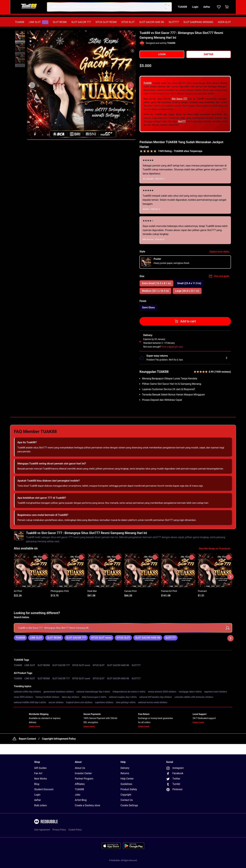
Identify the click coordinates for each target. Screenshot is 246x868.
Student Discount (44, 789)
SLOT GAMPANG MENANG (198, 22)
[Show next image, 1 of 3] (131, 85)
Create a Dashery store (87, 805)
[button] (20, 36)
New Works (41, 779)
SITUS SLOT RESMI (106, 22)
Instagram (175, 768)
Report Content (27, 739)
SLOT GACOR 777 (81, 22)
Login (37, 795)
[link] (20, 638)
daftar (38, 800)
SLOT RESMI (60, 22)
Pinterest (174, 790)
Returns (125, 773)
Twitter (173, 779)
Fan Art (38, 773)
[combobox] (109, 7)
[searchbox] (123, 628)
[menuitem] (20, 22)
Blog (37, 784)
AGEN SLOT (224, 22)
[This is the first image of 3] (32, 85)
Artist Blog (81, 800)
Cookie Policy (75, 830)
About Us (80, 768)
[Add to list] (44, 557)
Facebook (175, 774)
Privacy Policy (59, 830)
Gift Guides (40, 768)
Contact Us (127, 800)
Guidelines (126, 784)
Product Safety (129, 789)
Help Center (127, 779)
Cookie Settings (129, 805)
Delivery (125, 768)
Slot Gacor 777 (179, 99)
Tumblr (173, 784)
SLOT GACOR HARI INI (152, 22)
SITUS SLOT (128, 22)
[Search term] (167, 7)
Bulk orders (40, 805)
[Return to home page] (29, 7)
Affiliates (80, 784)
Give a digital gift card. (172, 347)
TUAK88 (20, 22)
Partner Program (84, 779)
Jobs (78, 795)
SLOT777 (174, 22)
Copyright (126, 795)
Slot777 (182, 121)
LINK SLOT (38, 22)
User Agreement (42, 830)
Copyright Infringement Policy (59, 739)
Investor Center (83, 773)
